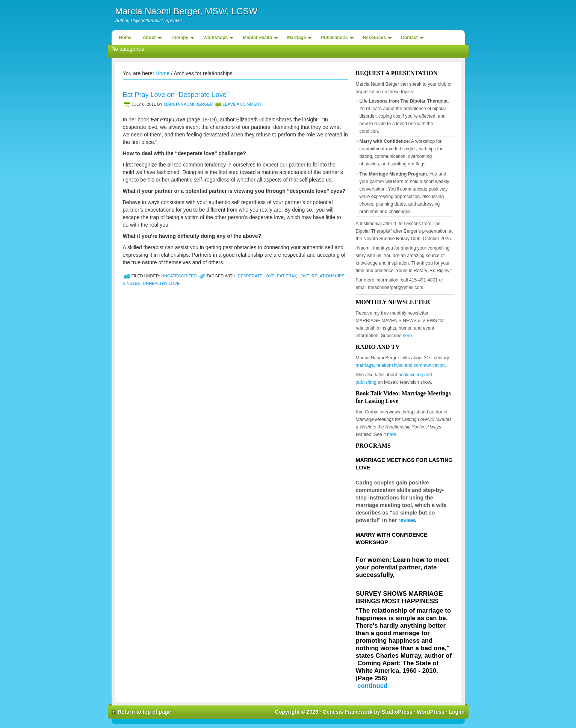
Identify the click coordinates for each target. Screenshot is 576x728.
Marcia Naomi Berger (188, 104)
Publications (335, 39)
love (304, 276)
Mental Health (258, 39)
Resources (375, 39)
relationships (328, 276)
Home (125, 38)
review (407, 520)
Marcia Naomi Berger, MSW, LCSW (187, 11)
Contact (410, 39)
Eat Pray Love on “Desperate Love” (176, 95)
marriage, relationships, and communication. (401, 365)
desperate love (256, 276)
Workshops (216, 39)
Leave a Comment (242, 104)
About (150, 39)
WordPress (431, 712)
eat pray (286, 276)
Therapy (181, 39)
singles (132, 283)
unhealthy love (161, 283)
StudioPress (397, 712)
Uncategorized (179, 276)
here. (408, 336)
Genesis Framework (348, 712)
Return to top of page (145, 712)
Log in (457, 712)
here (392, 434)
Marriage (297, 39)
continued (372, 686)
